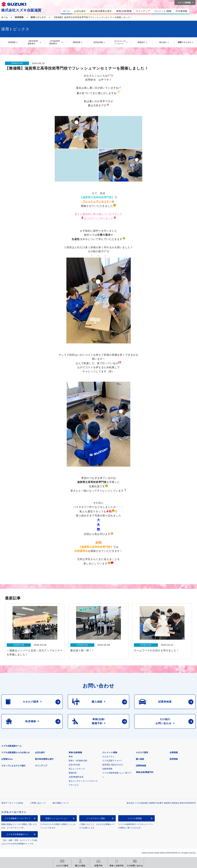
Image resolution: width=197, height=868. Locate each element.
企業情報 (174, 752)
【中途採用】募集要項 (55, 42)
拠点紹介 (163, 42)
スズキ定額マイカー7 (112, 761)
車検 (71, 757)
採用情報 (19, 17)
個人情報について (61, 803)
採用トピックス (38, 17)
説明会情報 (98, 42)
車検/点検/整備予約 (145, 772)
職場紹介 (141, 42)
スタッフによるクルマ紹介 (13, 766)
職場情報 (77, 42)
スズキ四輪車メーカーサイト (18, 818)
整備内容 (73, 773)
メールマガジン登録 (96, 818)
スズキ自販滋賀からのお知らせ (16, 752)
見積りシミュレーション (57, 818)
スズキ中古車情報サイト (18, 834)
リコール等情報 (135, 818)
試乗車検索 (141, 766)
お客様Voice (7, 759)
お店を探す (40, 752)
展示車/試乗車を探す (44, 759)
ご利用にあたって (38, 803)
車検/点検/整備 (75, 752)
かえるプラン (108, 757)
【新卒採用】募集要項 (33, 42)
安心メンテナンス (77, 769)
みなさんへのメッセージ (120, 42)
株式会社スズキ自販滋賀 (21, 10)
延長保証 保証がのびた (113, 765)
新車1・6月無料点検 (78, 761)
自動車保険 (107, 769)
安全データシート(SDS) (12, 803)
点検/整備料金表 (76, 777)
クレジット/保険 (110, 752)
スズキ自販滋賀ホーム (11, 746)
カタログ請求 (142, 752)
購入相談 (140, 759)
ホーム (5, 17)
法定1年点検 (74, 765)
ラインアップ (41, 766)
